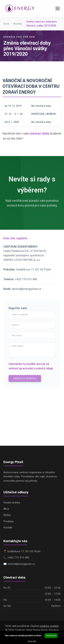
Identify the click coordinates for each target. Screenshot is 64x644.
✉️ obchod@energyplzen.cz (19, 564)
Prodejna (8, 521)
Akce (6, 509)
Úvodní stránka (12, 503)
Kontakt (8, 528)
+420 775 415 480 (26, 282)
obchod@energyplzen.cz (26, 292)
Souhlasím (51, 636)
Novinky (18, 24)
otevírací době (39, 134)
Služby (7, 515)
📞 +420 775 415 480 (16, 558)
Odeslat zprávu (25, 382)
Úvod (6, 24)
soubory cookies (49, 626)
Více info (32, 641)
